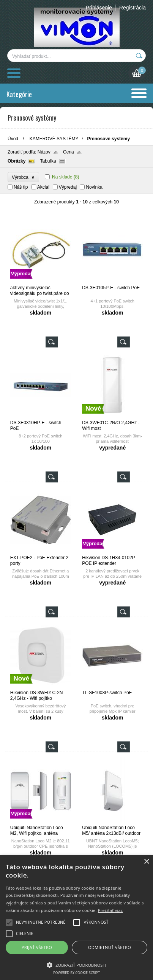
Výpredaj (68, 187)
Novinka (94, 187)
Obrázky (17, 161)
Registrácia (132, 8)
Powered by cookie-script (76, 973)
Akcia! (43, 187)
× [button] (146, 862)
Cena (69, 152)
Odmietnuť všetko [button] (110, 947)
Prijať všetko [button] (37, 947)
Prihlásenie (99, 8)
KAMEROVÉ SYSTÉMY (54, 139)
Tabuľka (48, 161)
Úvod (13, 139)
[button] (76, 964)
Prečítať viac (110, 910)
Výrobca (23, 177)
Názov (44, 152)
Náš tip (21, 187)
